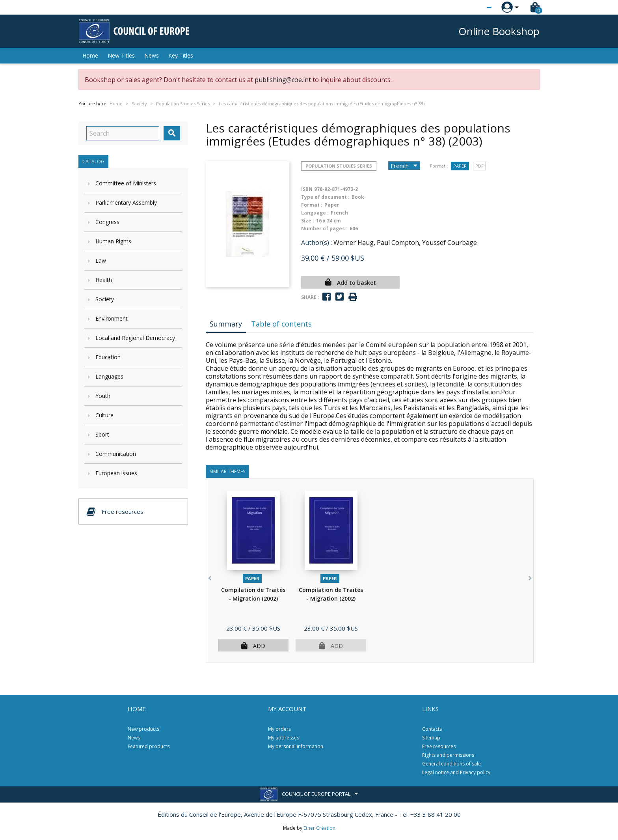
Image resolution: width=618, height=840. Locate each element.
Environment (112, 318)
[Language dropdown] (474, 7)
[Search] (123, 133)
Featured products (149, 746)
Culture (104, 415)
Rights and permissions (448, 755)
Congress (107, 222)
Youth (103, 396)
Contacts (432, 729)
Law (101, 260)
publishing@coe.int (283, 80)
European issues (116, 473)
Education (108, 357)
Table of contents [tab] (281, 324)
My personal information (296, 746)
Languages (109, 376)
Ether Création (319, 828)
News (152, 55)
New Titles (121, 55)
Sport (102, 434)
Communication (116, 454)
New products (143, 729)
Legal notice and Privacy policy (456, 772)
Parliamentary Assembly (126, 203)
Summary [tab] (226, 324)
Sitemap (431, 738)
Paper (460, 166)
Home (90, 55)
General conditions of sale (451, 764)
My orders (279, 729)
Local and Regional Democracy (135, 338)
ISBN (307, 189)
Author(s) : (316, 243)
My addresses (284, 738)
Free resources (439, 746)
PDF (479, 166)
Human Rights (113, 241)
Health (104, 280)
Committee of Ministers (126, 183)
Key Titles (181, 55)
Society (105, 299)
